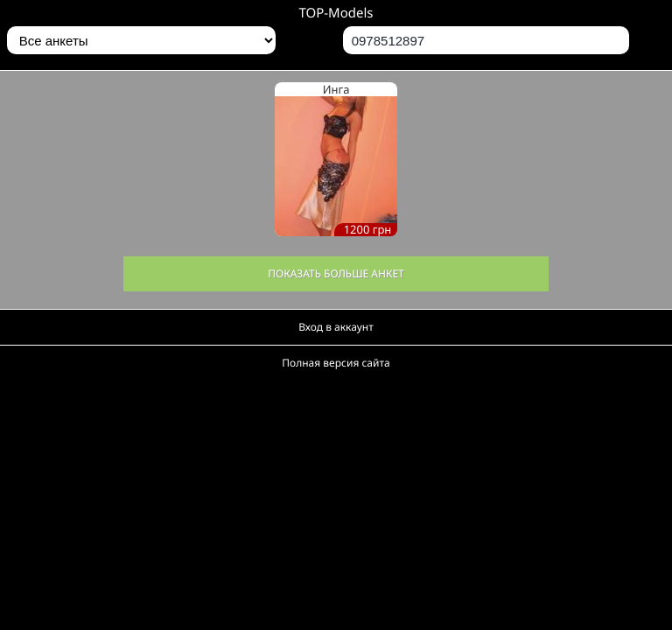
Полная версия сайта (336, 363)
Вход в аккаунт (336, 327)
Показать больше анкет (336, 273)
